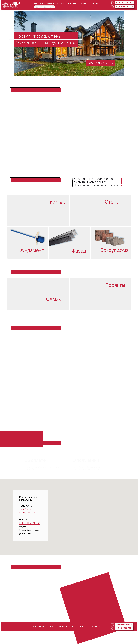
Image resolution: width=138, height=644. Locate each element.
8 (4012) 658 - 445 (27, 513)
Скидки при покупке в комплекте (90, 185)
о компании (39, 3)
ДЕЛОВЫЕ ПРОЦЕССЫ (66, 3)
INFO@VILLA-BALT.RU (29, 523)
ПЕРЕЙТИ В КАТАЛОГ (98, 63)
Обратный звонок (124, 3)
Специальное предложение (94, 179)
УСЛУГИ (83, 3)
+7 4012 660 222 (124, 628)
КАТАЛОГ (51, 3)
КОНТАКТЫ (96, 3)
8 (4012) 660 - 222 (124, 7)
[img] (12, 5)
